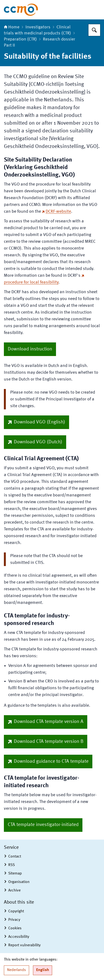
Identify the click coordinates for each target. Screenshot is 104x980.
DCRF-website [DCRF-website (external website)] (56, 211)
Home (12, 27)
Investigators (38, 27)
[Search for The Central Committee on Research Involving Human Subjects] (94, 30)
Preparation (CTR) (20, 39)
